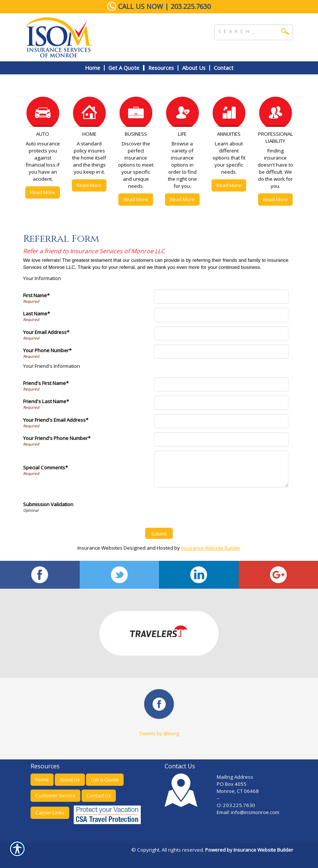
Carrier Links (50, 813)
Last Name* (36, 314)
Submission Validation (48, 504)
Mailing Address (235, 777)
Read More (43, 192)
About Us (70, 779)
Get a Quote (105, 779)
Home (42, 779)
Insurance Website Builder (211, 548)
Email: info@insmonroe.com (249, 812)
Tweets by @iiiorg (159, 733)
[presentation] (212, 506)
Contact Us (99, 795)
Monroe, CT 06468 (238, 791)
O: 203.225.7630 (236, 805)
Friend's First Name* (46, 383)
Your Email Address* (46, 332)
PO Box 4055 (232, 784)
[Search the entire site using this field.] (248, 30)
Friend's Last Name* (46, 401)
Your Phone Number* (47, 350)
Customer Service (55, 795)
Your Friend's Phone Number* (57, 438)
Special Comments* (45, 467)
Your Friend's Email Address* (56, 420)
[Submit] (159, 533)
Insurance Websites (100, 548)
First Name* (36, 295)
